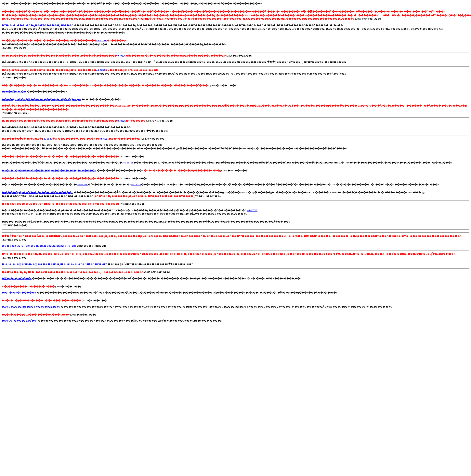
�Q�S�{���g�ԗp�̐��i (19, 321)
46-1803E (136, 184)
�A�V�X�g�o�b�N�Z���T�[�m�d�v (31, 307)
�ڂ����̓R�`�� (14, 91)
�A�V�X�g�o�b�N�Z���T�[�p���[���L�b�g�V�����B (49, 170)
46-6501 (104, 139)
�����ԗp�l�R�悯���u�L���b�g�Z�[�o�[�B (39, 246)
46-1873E (83, 184)
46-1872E (252, 210)
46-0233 (101, 70)
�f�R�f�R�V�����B (19, 293)
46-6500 (48, 139)
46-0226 (121, 56)
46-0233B (102, 40)
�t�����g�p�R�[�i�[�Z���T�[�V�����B (37, 192)
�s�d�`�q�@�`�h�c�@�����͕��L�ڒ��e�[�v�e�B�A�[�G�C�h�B (54, 264)
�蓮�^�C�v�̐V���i (17, 278)
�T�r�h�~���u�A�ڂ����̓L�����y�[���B (38, 25)
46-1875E (128, 163)
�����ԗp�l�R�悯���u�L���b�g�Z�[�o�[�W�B (41, 99)
